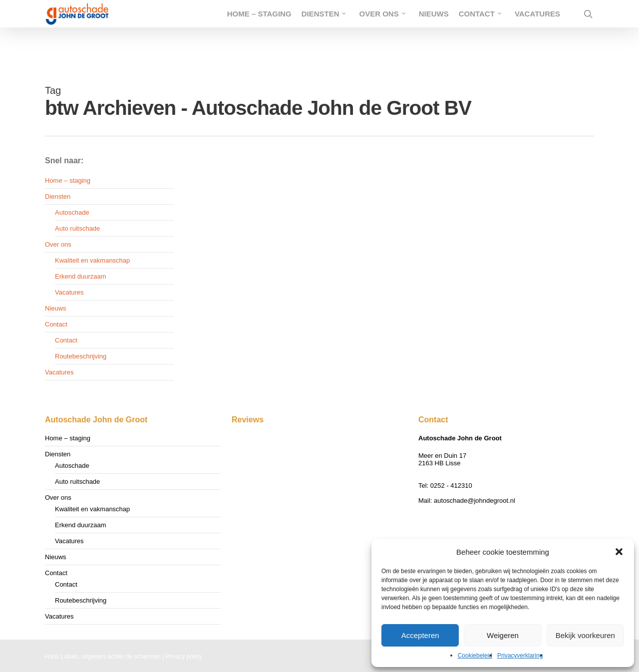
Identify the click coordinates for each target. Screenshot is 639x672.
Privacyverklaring (520, 656)
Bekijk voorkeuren (585, 635)
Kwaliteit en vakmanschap (92, 260)
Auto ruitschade (77, 228)
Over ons (58, 244)
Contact (56, 324)
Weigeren (503, 635)
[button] (619, 552)
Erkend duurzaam (81, 276)
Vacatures (69, 292)
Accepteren (420, 635)
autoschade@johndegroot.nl (475, 501)
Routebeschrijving (81, 356)
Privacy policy (183, 657)
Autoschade (72, 212)
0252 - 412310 (451, 486)
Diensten (58, 196)
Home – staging (68, 180)
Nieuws (56, 308)
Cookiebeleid (475, 656)
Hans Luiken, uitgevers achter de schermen (103, 657)
